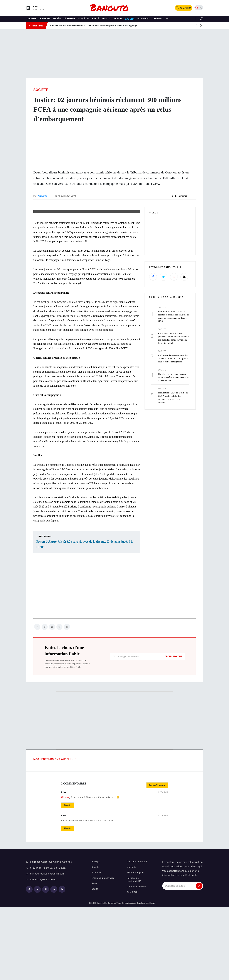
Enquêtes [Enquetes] (84, 19)
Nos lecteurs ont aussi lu (55, 832)
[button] (167, 19)
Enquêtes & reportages (103, 951)
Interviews (144, 19)
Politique (45, 19)
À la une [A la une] (32, 19)
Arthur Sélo (43, 196)
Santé (94, 956)
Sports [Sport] (106, 19)
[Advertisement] (114, 54)
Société (57, 19)
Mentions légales (135, 945)
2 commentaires (181, 196)
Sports (95, 962)
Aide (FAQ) (132, 965)
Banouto (111, 976)
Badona (130, 19)
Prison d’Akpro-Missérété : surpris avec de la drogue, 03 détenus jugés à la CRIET (85, 617)
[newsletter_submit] (199, 959)
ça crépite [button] (184, 8)
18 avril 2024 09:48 (66, 196)
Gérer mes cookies (136, 959)
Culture (117, 19)
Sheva (152, 976)
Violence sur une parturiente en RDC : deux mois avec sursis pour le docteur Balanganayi (93, 26)
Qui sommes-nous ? (137, 934)
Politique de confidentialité (134, 952)
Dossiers (158, 19)
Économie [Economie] (70, 19)
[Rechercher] (199, 18)
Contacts (131, 940)
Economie (96, 945)
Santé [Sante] (95, 19)
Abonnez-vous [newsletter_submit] (173, 729)
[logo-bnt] (114, 8)
